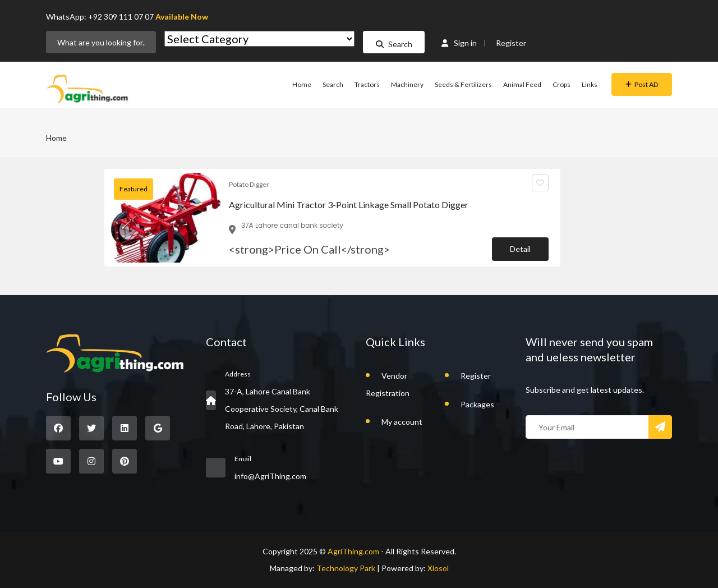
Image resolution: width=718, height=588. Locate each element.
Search (394, 44)
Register (511, 43)
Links (590, 84)
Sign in (459, 43)
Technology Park (346, 568)
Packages (477, 404)
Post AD (642, 84)
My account (402, 422)
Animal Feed (522, 84)
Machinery (407, 84)
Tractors (367, 84)
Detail (520, 249)
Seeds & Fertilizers (463, 84)
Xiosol (438, 568)
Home (302, 84)
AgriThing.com (353, 551)
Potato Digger (249, 184)
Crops (561, 84)
